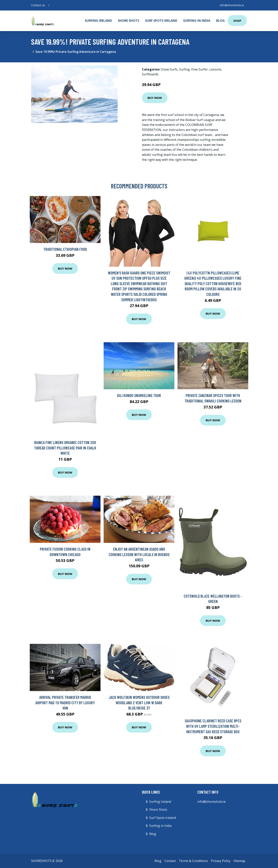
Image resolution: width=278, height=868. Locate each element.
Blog (220, 21)
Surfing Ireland (98, 21)
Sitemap (239, 861)
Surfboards (150, 74)
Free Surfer (200, 69)
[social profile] (49, 5)
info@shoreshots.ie (232, 5)
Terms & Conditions (193, 861)
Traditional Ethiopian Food (65, 249)
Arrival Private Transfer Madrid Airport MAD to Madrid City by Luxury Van (65, 703)
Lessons (215, 69)
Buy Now (155, 98)
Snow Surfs (169, 69)
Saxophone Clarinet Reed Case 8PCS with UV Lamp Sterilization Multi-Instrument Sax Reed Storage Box (213, 726)
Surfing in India (197, 21)
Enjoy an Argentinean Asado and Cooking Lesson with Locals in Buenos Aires (139, 554)
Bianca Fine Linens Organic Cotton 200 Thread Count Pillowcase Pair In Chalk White (65, 448)
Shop (237, 21)
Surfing (184, 69)
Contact (170, 861)
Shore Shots (129, 21)
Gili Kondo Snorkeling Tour (139, 395)
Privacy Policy (221, 861)
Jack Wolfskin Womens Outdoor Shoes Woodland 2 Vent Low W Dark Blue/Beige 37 (139, 703)
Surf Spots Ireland (161, 21)
